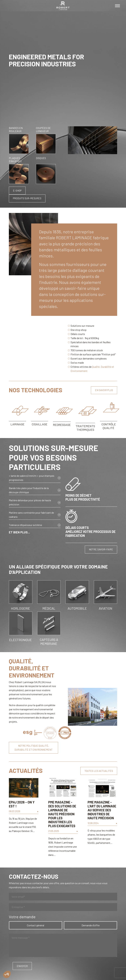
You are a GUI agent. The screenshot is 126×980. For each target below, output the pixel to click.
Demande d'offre (91, 925)
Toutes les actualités (99, 771)
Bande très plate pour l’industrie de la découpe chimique (29, 490)
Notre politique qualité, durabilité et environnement (33, 748)
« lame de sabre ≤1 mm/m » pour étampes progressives (32, 478)
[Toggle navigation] (117, 6)
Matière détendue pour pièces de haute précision (30, 502)
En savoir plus (104, 390)
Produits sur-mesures (27, 198)
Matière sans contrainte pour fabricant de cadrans (31, 515)
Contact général (36, 925)
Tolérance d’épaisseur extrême (25, 525)
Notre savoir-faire (101, 549)
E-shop (17, 191)
